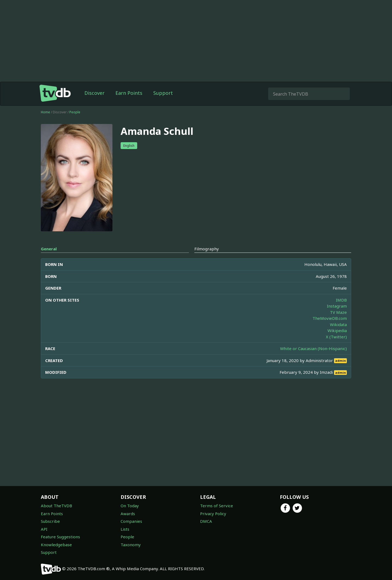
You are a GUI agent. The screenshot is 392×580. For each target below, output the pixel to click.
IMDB (341, 300)
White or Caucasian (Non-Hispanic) (313, 348)
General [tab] (49, 249)
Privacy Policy (213, 514)
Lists (125, 529)
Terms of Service (217, 506)
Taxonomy (131, 545)
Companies (131, 521)
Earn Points (129, 93)
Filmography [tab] (207, 249)
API (44, 529)
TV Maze (338, 312)
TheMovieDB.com (330, 318)
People (75, 112)
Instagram (337, 306)
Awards (128, 514)
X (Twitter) (336, 337)
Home (45, 112)
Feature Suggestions (60, 537)
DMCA (206, 521)
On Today (130, 506)
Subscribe (50, 521)
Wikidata (338, 324)
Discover (94, 93)
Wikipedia (337, 330)
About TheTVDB (56, 506)
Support (163, 93)
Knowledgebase (56, 545)
